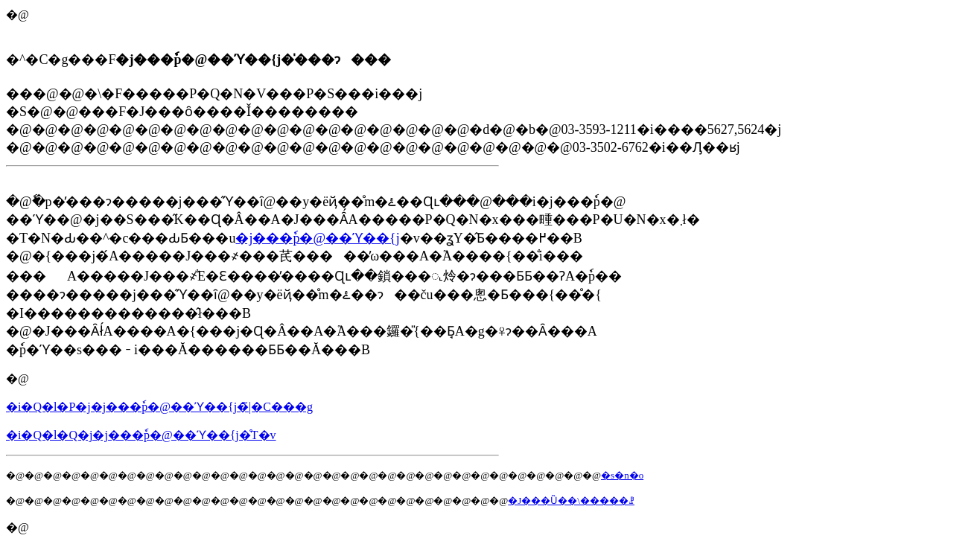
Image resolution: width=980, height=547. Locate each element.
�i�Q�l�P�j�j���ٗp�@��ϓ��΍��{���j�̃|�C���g (159, 407)
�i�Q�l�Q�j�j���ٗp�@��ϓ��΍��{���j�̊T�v (141, 435)
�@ (17, 378)
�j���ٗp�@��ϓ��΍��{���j (317, 238)
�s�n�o (622, 475)
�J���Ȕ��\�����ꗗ (571, 500)
